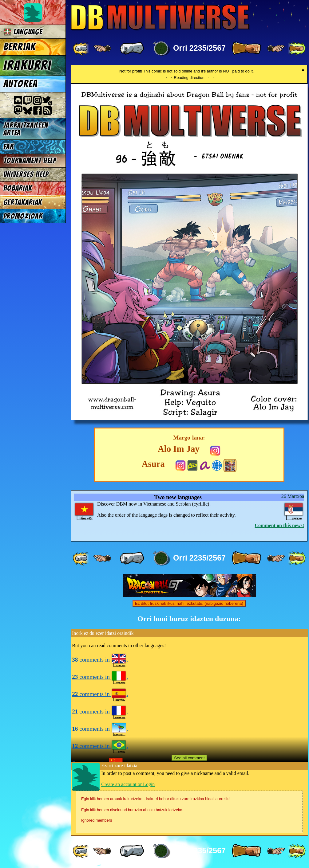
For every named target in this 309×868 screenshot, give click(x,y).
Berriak (20, 47)
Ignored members (97, 820)
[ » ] (246, 49)
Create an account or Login (128, 784)
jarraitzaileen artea (26, 129)
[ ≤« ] (102, 49)
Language (23, 32)
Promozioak (23, 216)
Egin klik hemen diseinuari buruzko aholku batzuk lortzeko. (132, 810)
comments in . (100, 660)
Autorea (21, 84)
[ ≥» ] (276, 49)
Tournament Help (30, 160)
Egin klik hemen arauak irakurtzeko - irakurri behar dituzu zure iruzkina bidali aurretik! (155, 799)
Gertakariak (23, 202)
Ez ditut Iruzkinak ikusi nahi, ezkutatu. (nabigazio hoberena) (189, 603)
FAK (9, 147)
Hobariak (18, 188)
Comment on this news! (279, 525)
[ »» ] (297, 49)
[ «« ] (81, 49)
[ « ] (132, 49)
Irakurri (27, 65)
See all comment (189, 758)
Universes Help (26, 174)
